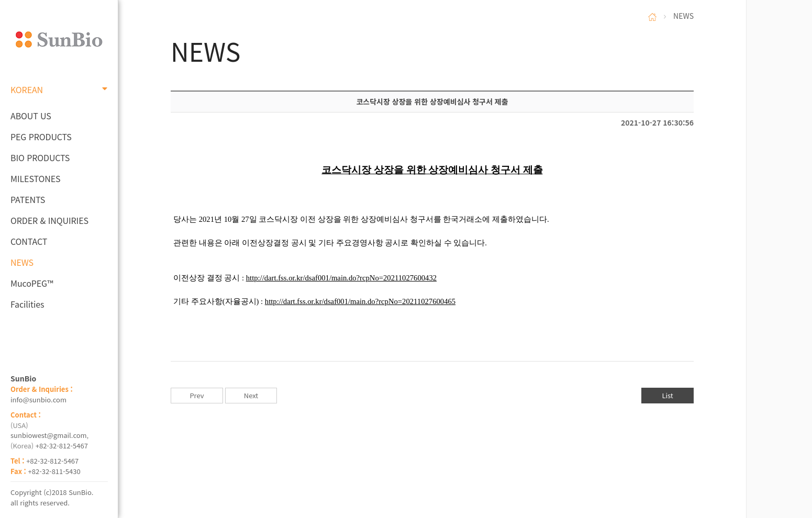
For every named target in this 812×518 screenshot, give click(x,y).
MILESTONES (35, 178)
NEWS (22, 262)
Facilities (27, 304)
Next (251, 395)
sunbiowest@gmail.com (49, 435)
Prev (197, 395)
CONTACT (29, 241)
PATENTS (28, 199)
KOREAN (59, 89)
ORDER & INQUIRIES (49, 220)
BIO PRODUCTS (40, 157)
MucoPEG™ (32, 283)
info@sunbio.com (38, 399)
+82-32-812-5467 (62, 446)
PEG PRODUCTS (41, 137)
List (667, 395)
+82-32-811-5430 (54, 471)
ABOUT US (31, 116)
